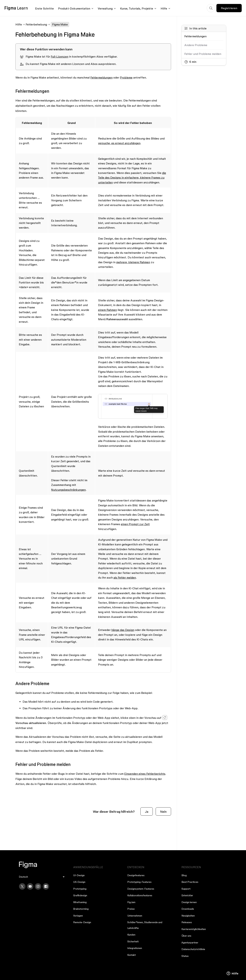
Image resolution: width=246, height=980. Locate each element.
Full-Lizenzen (60, 56)
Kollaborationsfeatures (140, 895)
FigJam (131, 902)
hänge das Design (123, 630)
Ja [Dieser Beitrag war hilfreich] (147, 812)
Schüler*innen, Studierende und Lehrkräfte (145, 925)
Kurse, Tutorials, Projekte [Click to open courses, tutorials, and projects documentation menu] (137, 8)
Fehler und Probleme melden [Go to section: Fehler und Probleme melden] (203, 54)
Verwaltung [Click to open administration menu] (105, 8)
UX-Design (79, 882)
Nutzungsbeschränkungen (68, 490)
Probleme (126, 77)
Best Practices (190, 882)
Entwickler (187, 895)
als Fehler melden (125, 577)
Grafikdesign (80, 895)
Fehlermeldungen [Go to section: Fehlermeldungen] (195, 36)
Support (186, 889)
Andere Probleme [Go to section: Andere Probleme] (196, 45)
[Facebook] (46, 886)
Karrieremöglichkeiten (194, 929)
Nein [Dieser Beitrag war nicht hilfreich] (163, 812)
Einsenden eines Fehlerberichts (145, 774)
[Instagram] (38, 886)
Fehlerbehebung (36, 24)
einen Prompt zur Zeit (135, 524)
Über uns (186, 936)
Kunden (131, 935)
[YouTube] (30, 886)
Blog (184, 875)
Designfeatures (136, 875)
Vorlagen (78, 916)
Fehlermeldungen (101, 77)
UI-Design (79, 875)
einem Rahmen (107, 310)
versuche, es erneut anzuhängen (119, 143)
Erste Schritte (44, 8)
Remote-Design (82, 922)
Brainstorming (81, 909)
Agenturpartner (190, 943)
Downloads (188, 909)
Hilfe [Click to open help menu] (164, 8)
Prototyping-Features (139, 882)
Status (185, 956)
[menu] (42, 877)
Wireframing (80, 902)
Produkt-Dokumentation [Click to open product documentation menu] (74, 8)
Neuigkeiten (188, 916)
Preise (131, 909)
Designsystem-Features (141, 889)
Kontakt (132, 955)
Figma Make (60, 24)
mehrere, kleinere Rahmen (133, 262)
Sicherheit (133, 941)
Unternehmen (135, 916)
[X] (22, 886)
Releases (187, 922)
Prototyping (80, 889)
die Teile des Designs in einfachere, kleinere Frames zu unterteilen (132, 178)
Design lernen (189, 902)
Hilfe (19, 24)
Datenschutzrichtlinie (193, 949)
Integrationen (135, 948)
